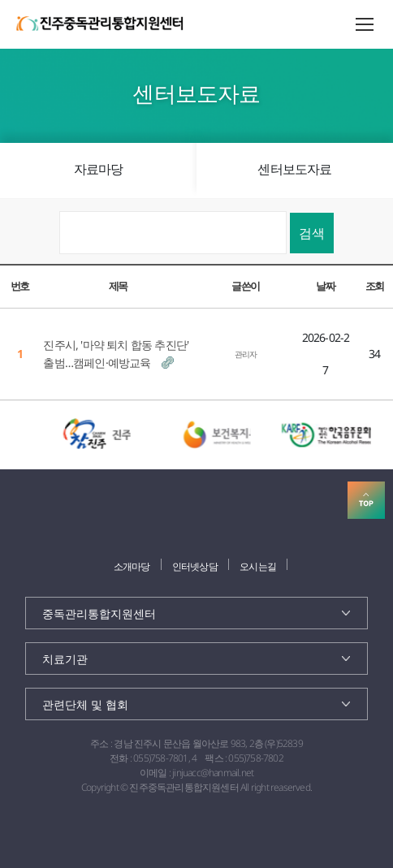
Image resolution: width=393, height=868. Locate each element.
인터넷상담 (195, 566)
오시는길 (258, 566)
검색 (312, 233)
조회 (375, 286)
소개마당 (132, 566)
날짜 (325, 286)
